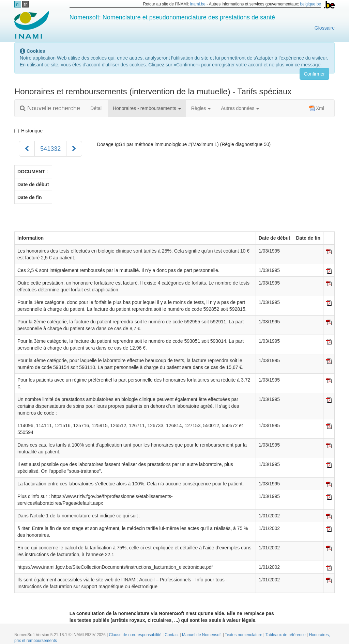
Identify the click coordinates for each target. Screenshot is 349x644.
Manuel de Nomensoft (202, 635)
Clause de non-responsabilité (136, 635)
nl (18, 4)
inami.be (198, 4)
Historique (30, 131)
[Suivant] (74, 149)
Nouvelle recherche (50, 108)
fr (26, 4)
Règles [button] (201, 108)
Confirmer (314, 74)
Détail (96, 108)
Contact (172, 635)
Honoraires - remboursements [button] (147, 108)
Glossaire (325, 28)
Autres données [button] (240, 108)
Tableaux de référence (286, 635)
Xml (317, 108)
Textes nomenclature (244, 635)
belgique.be (310, 4)
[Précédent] (27, 149)
